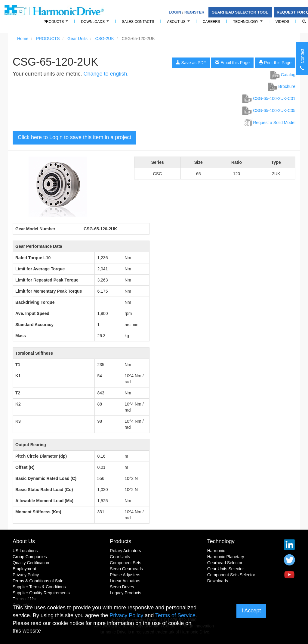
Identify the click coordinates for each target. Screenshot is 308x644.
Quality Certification (31, 563)
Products (120, 541)
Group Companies (30, 557)
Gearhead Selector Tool (240, 12)
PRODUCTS (57, 23)
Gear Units (77, 39)
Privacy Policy (26, 575)
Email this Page (232, 63)
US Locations (25, 551)
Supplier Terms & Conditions (39, 587)
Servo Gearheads (126, 569)
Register (194, 12)
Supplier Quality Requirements (41, 593)
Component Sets (125, 563)
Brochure (282, 86)
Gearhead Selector (225, 563)
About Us (179, 23)
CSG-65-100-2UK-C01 (269, 98)
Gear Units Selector (226, 569)
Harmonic (216, 551)
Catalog (283, 75)
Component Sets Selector (231, 575)
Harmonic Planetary (226, 557)
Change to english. (106, 74)
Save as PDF (191, 63)
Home (23, 39)
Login (175, 12)
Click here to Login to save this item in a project (74, 137)
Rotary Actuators (125, 551)
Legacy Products (125, 593)
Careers (211, 22)
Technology (249, 23)
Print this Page (275, 63)
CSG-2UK (105, 39)
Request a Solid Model (269, 123)
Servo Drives (122, 587)
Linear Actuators (125, 581)
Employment (24, 569)
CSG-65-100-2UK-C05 (269, 110)
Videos (282, 22)
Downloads (96, 23)
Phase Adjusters (125, 575)
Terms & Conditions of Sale (38, 581)
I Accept (251, 611)
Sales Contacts (138, 22)
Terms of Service (175, 615)
